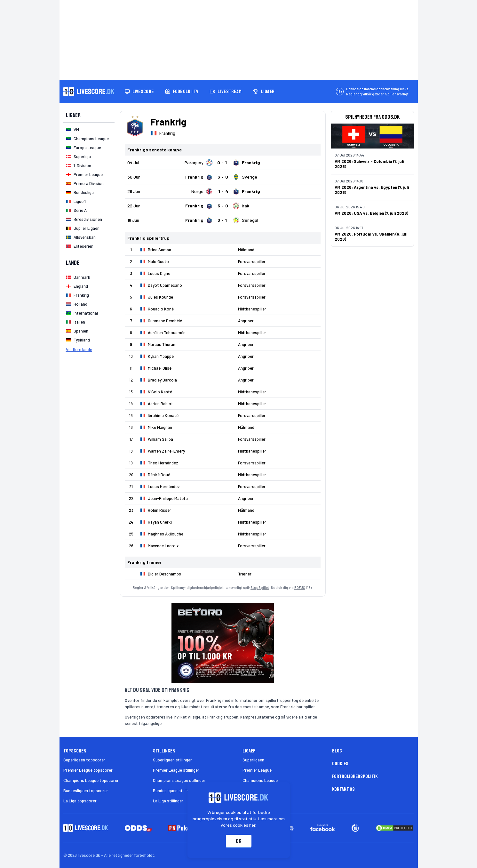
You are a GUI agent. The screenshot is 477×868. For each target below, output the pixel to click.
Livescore (139, 92)
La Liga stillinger (168, 801)
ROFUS (300, 587)
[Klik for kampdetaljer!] (223, 163)
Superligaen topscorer (84, 760)
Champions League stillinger (179, 780)
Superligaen (253, 760)
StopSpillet (260, 587)
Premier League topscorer (88, 770)
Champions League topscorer (91, 780)
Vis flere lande (79, 350)
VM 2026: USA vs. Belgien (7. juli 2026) (371, 213)
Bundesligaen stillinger (174, 791)
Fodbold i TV (182, 92)
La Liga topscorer (80, 801)
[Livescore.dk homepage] (89, 92)
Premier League (257, 770)
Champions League (260, 780)
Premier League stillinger (176, 770)
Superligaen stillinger (172, 760)
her (252, 825)
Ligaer (264, 92)
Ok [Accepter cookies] (239, 841)
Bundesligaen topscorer (86, 791)
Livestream (226, 92)
